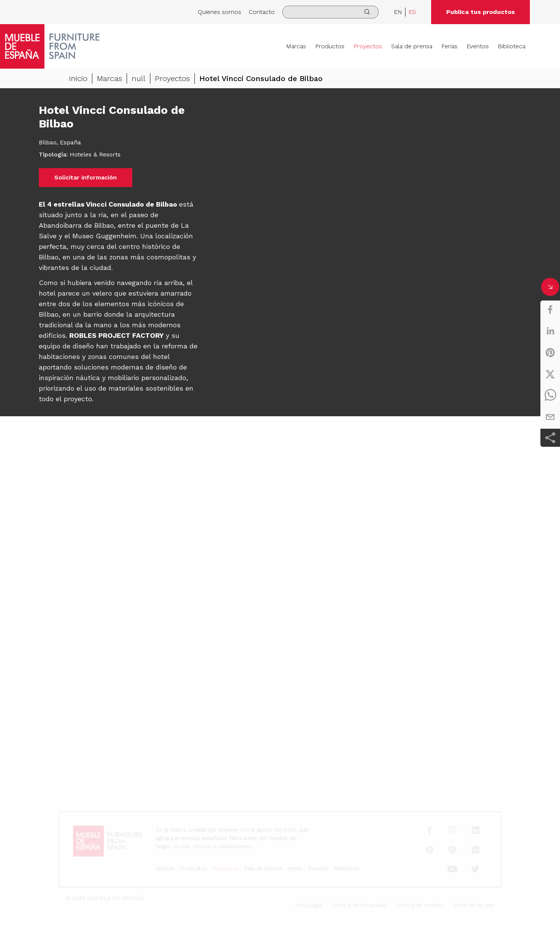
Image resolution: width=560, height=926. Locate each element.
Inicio (78, 78)
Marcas (296, 46)
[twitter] (550, 374)
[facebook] (550, 310)
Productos (330, 46)
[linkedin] (550, 331)
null (138, 78)
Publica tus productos (480, 12)
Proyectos (368, 46)
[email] (550, 417)
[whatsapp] (550, 396)
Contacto (262, 12)
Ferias (449, 46)
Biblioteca (512, 46)
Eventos (478, 46)
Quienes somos (220, 12)
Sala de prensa (412, 46)
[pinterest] (550, 353)
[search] (330, 12)
